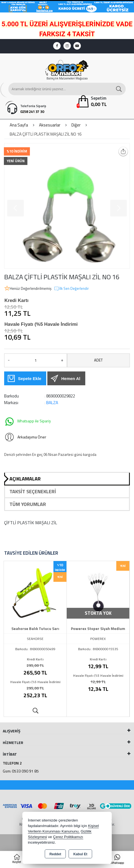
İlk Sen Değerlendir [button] (71, 289)
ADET (98, 360)
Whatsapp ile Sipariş (28, 422)
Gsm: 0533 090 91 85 (21, 771)
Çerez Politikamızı (68, 837)
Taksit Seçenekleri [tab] (33, 491)
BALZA (52, 403)
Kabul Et (80, 854)
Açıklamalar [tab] (25, 479)
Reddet (55, 854)
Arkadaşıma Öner (25, 437)
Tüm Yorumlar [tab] (28, 504)
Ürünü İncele (35, 711)
